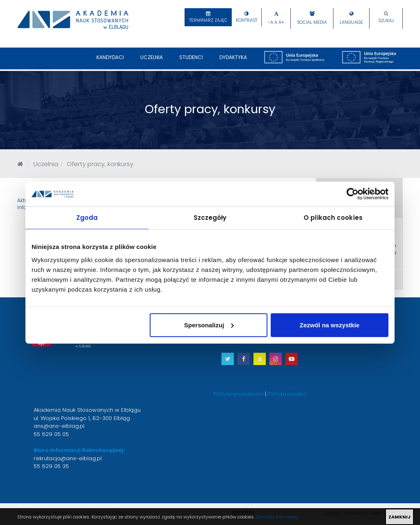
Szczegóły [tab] (210, 218)
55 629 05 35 (51, 466)
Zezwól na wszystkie (330, 325)
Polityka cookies (287, 394)
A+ (281, 22)
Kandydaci (110, 62)
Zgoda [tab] (87, 218)
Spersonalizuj (209, 325)
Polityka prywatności (239, 394)
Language (351, 22)
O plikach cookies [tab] (333, 218)
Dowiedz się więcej (277, 517)
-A (270, 22)
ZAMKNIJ (399, 517)
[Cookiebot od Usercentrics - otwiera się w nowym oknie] (353, 194)
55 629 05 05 (51, 434)
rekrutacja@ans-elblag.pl (68, 458)
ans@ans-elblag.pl (59, 426)
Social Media (312, 22)
